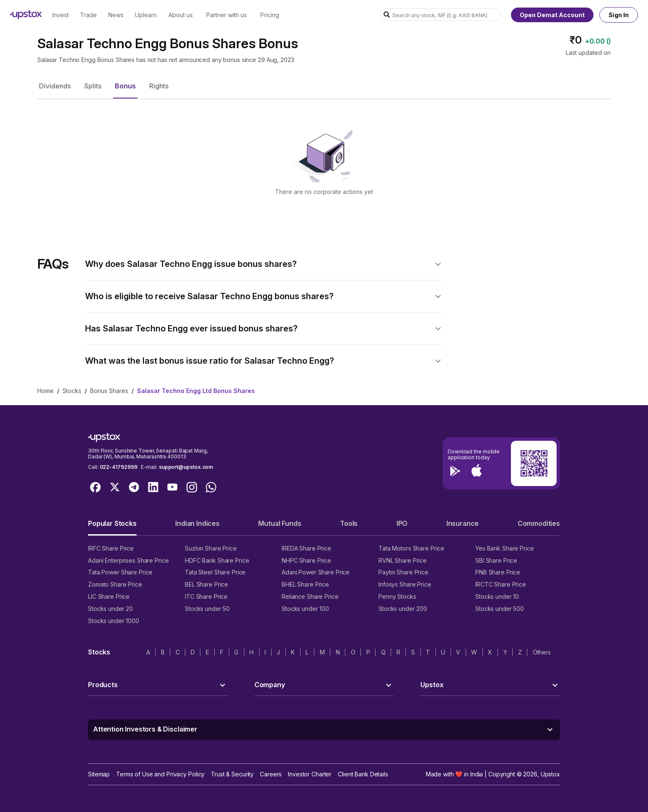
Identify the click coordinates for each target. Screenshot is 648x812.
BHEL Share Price (305, 584)
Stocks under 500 (500, 609)
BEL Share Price (206, 584)
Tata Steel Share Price (215, 572)
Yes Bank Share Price (505, 548)
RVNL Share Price (403, 560)
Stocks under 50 (207, 609)
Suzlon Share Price (211, 548)
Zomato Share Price (115, 584)
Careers (271, 774)
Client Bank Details (363, 774)
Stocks (72, 391)
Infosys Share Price (405, 584)
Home (45, 391)
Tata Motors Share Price (411, 548)
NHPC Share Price (306, 560)
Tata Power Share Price (120, 572)
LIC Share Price (109, 596)
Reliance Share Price (310, 596)
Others (542, 652)
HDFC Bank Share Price (217, 560)
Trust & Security (232, 774)
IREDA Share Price (306, 548)
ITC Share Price (206, 596)
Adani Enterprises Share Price (128, 560)
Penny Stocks (397, 596)
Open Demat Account (552, 15)
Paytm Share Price (403, 572)
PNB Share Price (498, 572)
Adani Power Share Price (316, 572)
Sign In (619, 15)
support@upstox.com (186, 467)
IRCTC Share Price (501, 584)
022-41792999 (119, 467)
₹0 (576, 40)
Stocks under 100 (305, 609)
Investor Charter (310, 774)
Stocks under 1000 (114, 621)
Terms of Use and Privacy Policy (160, 774)
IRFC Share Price (111, 548)
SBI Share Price (496, 560)
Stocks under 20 (110, 609)
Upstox (550, 774)
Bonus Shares (109, 391)
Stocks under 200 (403, 609)
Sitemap (99, 774)
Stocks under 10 (497, 596)
